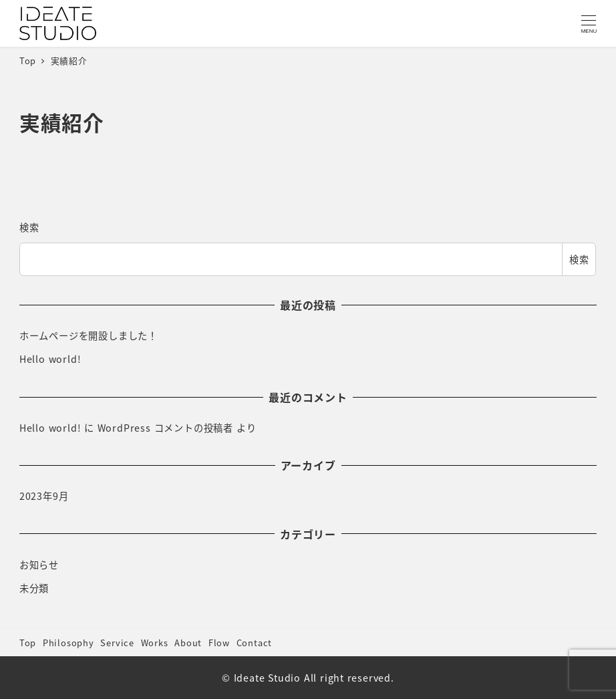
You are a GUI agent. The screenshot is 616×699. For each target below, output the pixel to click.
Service (117, 643)
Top (28, 643)
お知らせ (39, 565)
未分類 (34, 588)
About (188, 643)
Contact (255, 643)
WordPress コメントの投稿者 (165, 428)
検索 (29, 227)
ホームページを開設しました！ (89, 335)
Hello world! (50, 359)
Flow (219, 643)
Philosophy (68, 643)
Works (155, 643)
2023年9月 (44, 496)
